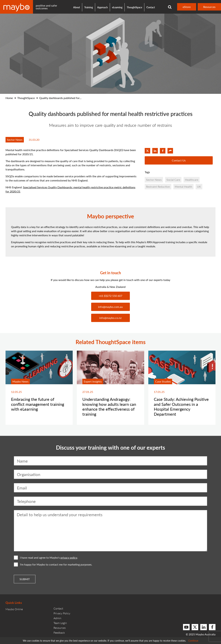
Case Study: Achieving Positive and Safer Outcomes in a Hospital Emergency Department (181, 407)
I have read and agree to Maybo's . (46, 558)
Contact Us (179, 160)
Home (9, 98)
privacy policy (69, 558)
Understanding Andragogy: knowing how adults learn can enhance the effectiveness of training (109, 407)
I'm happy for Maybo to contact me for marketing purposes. (53, 564)
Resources (209, 7)
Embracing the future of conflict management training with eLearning (38, 404)
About (77, 7)
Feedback (59, 633)
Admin (57, 618)
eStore (187, 7)
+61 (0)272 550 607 (110, 296)
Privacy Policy (62, 613)
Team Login (60, 623)
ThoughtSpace (134, 7)
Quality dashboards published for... (60, 98)
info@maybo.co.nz (110, 318)
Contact (151, 7)
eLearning (117, 7)
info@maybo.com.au (110, 307)
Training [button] (89, 7)
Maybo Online (14, 609)
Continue (193, 641)
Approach (102, 7)
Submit (25, 579)
